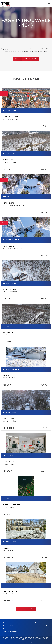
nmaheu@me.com (13, 632)
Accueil (17, 59)
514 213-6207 (9, 630)
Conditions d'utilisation (35, 639)
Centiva (29, 642)
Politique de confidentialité (21, 639)
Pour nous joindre (31, 59)
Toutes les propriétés (26, 609)
